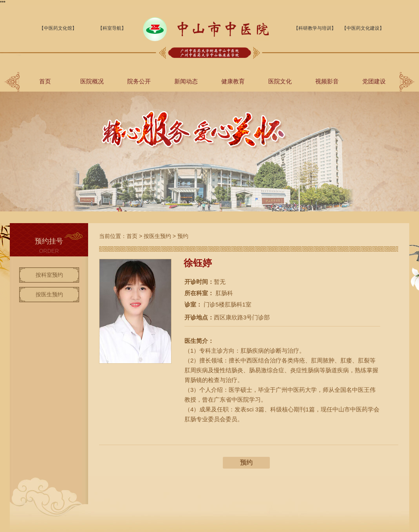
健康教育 (233, 81)
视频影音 (327, 81)
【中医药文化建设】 (363, 28)
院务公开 (139, 81)
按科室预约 (49, 275)
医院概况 (92, 81)
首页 (45, 81)
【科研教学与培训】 (315, 28)
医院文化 (280, 81)
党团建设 (374, 81)
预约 (183, 236)
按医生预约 (49, 294)
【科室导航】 (112, 28)
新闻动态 (186, 81)
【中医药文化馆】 (58, 28)
